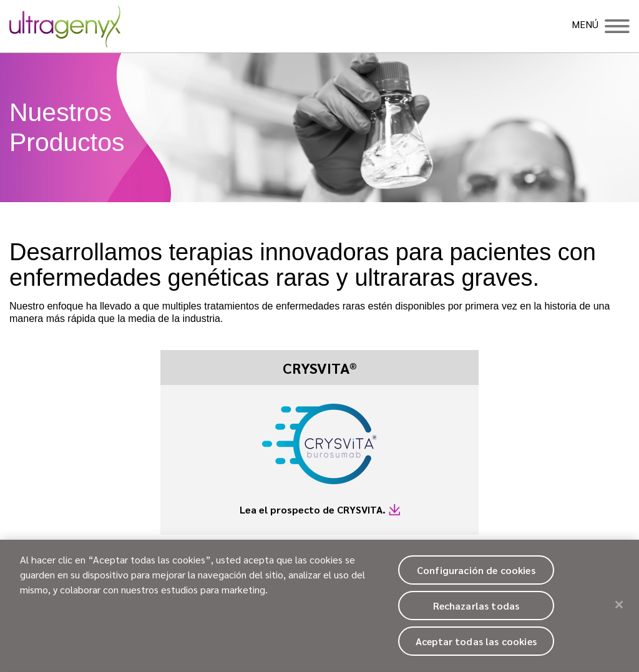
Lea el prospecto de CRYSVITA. (313, 509)
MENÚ (585, 25)
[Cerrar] (619, 609)
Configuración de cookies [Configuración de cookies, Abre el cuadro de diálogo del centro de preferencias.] (476, 575)
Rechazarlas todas (476, 611)
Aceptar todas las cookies (476, 646)
